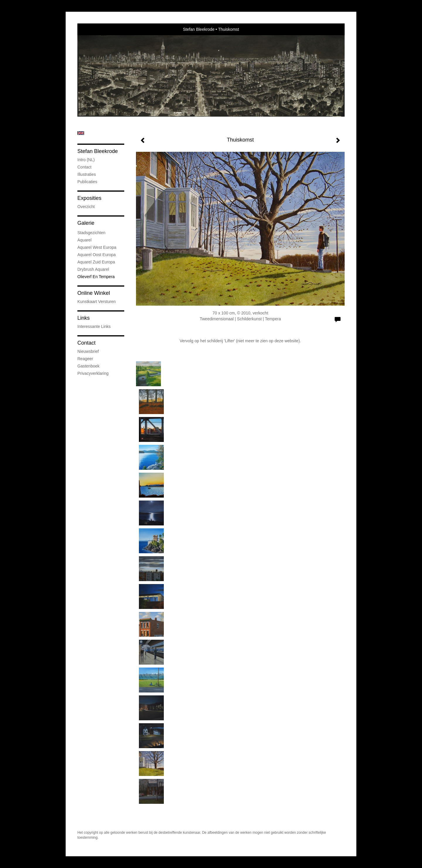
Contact (84, 167)
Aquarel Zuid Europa (96, 262)
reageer (85, 359)
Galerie (86, 223)
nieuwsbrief (88, 351)
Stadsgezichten (91, 233)
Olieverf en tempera (96, 277)
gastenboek (89, 366)
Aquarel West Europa (97, 247)
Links (84, 318)
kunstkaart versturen (97, 302)
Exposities (89, 198)
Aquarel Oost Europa (97, 255)
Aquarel (84, 240)
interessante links (94, 326)
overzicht (86, 207)
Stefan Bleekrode (199, 29)
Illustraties (87, 174)
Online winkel (94, 293)
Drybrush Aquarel (93, 269)
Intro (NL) (86, 160)
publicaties (87, 182)
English (81, 133)
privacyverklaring (93, 373)
